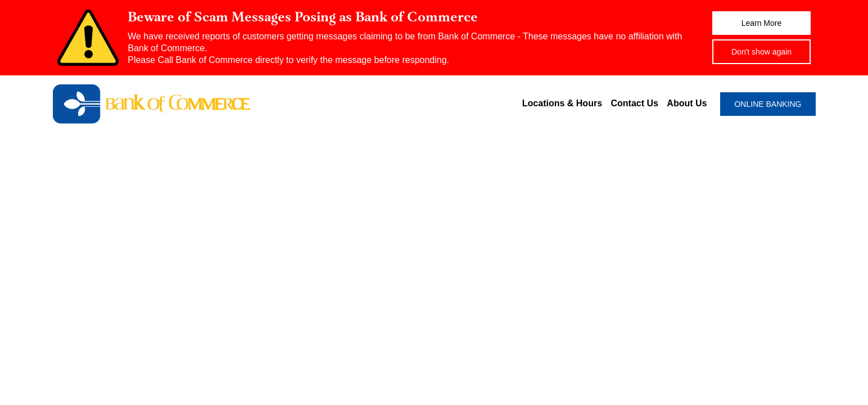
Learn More (762, 23)
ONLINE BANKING (768, 104)
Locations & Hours (562, 103)
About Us (687, 103)
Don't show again (761, 52)
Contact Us (634, 103)
